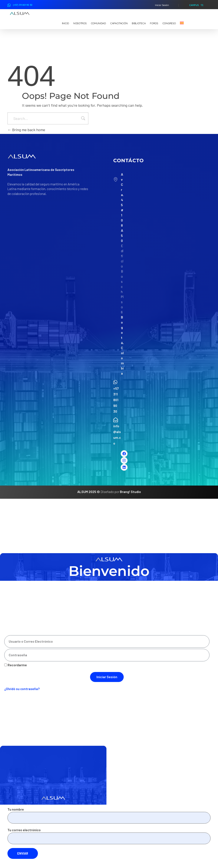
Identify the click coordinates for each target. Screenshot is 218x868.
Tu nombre (109, 815)
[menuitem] (182, 23)
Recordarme (16, 665)
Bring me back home (26, 130)
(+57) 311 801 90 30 (23, 5)
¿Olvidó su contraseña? (22, 689)
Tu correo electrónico (109, 836)
